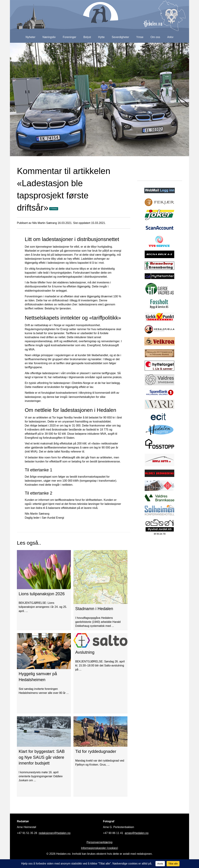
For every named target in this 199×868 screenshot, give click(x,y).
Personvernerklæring (99, 842)
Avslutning (85, 652)
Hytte (101, 37)
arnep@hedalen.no (137, 833)
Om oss (155, 37)
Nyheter (30, 37)
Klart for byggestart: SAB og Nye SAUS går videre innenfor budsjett (42, 757)
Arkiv (170, 37)
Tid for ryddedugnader (96, 751)
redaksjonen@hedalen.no (55, 833)
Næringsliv (49, 37)
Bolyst (87, 37)
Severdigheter (120, 37)
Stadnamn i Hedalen (94, 609)
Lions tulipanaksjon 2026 (42, 594)
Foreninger (70, 37)
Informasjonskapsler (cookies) (99, 848)
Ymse (140, 37)
